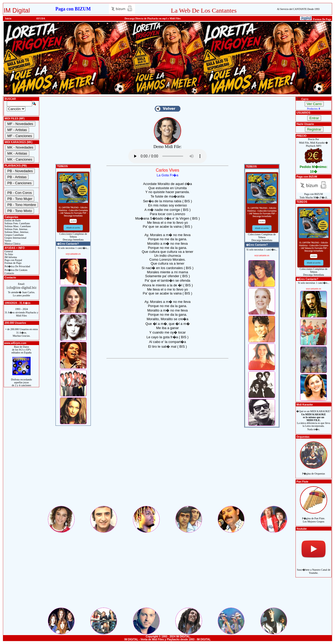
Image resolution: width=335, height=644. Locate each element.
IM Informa (10, 257)
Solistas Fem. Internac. (16, 229)
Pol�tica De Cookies (16, 270)
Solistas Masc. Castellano (17, 226)
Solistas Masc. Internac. (16, 232)
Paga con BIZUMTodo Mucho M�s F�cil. (314, 195)
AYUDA (41, 18)
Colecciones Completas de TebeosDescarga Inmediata (73, 236)
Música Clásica (12, 244)
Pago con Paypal (13, 260)
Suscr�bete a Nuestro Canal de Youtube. (314, 568)
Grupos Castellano (14, 235)
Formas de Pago (13, 263)
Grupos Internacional (15, 238)
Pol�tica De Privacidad (17, 266)
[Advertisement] (167, 468)
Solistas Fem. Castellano (17, 223)
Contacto (9, 273)
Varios (7, 241)
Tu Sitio (8, 254)
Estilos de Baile (12, 220)
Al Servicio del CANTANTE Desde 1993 (298, 9)
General (8, 251)
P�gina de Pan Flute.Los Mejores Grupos (314, 517)
